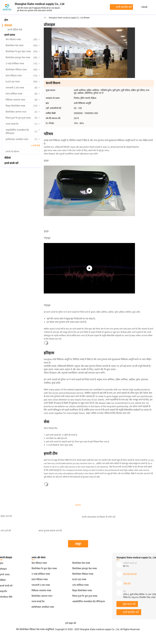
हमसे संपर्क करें (11, 163)
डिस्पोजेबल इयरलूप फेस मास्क (21, 58)
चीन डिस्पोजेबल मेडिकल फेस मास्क (30, 629)
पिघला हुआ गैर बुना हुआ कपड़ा (21, 118)
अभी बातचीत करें (124, 7)
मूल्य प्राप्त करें (129, 604)
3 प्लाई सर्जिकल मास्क (21, 64)
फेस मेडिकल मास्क (21, 40)
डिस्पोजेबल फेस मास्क (21, 46)
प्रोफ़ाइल (8, 25)
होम (6, 20)
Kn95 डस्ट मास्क (21, 82)
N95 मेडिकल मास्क (21, 76)
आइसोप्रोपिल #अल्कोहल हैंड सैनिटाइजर (21, 132)
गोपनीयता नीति (6, 597)
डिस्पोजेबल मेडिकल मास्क (21, 70)
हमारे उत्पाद (10, 35)
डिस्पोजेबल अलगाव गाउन (21, 112)
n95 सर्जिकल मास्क (21, 94)
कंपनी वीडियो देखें (15, 30)
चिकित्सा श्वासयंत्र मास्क (21, 100)
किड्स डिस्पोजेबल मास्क (21, 106)
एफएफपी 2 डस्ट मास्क (21, 88)
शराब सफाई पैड (21, 124)
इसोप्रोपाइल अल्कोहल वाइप (21, 139)
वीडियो (8, 158)
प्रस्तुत (78, 544)
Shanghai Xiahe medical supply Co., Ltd (39, 4)
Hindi (144, 7)
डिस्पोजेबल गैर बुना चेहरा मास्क (21, 52)
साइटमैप (4, 591)
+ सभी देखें (35, 146)
